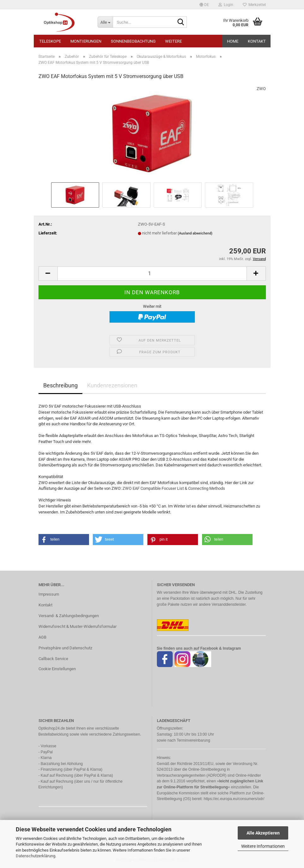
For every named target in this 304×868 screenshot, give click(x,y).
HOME (233, 41)
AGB (42, 637)
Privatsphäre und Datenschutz (65, 648)
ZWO (261, 89)
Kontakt (257, 41)
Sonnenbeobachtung (133, 41)
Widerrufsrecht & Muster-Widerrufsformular (77, 626)
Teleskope (50, 41)
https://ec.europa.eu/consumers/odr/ (234, 799)
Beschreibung (60, 385)
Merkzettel (254, 5)
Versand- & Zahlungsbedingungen (69, 616)
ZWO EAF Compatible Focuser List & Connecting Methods (174, 488)
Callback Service (53, 659)
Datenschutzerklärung (36, 856)
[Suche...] (105, 22)
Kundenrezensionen (112, 385)
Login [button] (226, 5)
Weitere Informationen (263, 846)
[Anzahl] (152, 273)
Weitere (173, 41)
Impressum (49, 594)
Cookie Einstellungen (57, 669)
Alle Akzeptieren (263, 833)
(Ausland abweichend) (195, 233)
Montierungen (86, 41)
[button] (204, 5)
